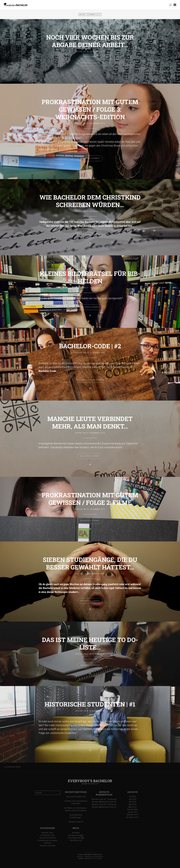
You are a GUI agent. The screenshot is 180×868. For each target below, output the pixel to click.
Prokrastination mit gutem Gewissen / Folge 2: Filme (90, 499)
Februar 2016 (132, 810)
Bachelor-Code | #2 (90, 346)
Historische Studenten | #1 (90, 704)
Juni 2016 (132, 799)
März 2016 (132, 807)
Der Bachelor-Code (48, 835)
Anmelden (76, 833)
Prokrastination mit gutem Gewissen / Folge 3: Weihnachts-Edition (90, 109)
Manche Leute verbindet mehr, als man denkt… (90, 422)
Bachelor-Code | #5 (76, 822)
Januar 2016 (132, 812)
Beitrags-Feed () (76, 835)
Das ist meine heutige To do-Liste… (90, 643)
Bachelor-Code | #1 (109, 807)
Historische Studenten (48, 838)
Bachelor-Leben (48, 833)
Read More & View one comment (90, 380)
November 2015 (132, 817)
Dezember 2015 (132, 815)
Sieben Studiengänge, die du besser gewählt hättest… (90, 563)
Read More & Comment (90, 63)
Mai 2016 (132, 802)
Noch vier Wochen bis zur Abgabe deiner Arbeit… (90, 41)
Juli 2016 (132, 797)
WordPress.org (76, 840)
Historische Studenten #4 (76, 797)
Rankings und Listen (48, 846)
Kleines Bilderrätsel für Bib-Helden (90, 277)
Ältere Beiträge (13, 767)
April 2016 (132, 804)
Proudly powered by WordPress (90, 857)
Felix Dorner (97, 859)
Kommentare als (76, 838)
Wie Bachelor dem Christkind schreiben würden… (90, 201)
